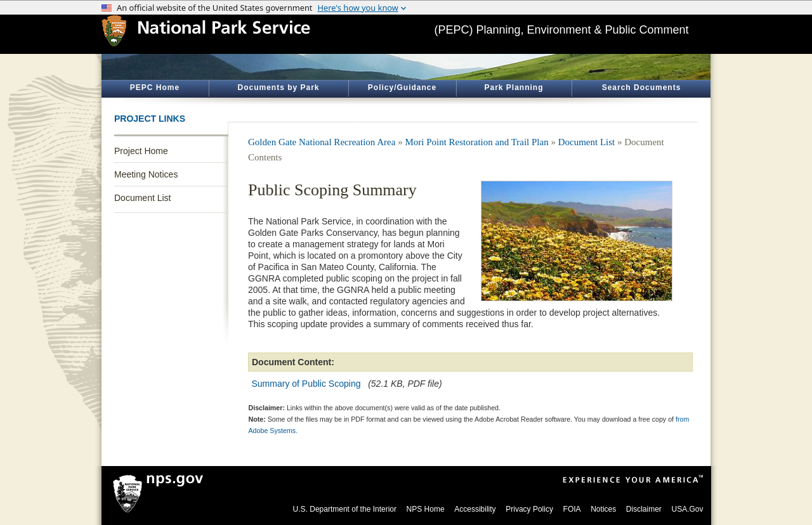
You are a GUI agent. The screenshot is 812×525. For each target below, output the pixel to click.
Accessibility (475, 509)
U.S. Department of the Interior (345, 509)
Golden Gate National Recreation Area (322, 142)
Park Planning (514, 87)
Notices (603, 509)
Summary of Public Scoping (306, 384)
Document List (142, 198)
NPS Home (426, 509)
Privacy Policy (529, 509)
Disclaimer (644, 509)
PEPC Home (155, 87)
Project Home (141, 151)
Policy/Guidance (402, 87)
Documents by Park (278, 87)
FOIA (572, 509)
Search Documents (642, 87)
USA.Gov (687, 509)
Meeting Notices (146, 174)
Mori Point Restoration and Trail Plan (476, 142)
